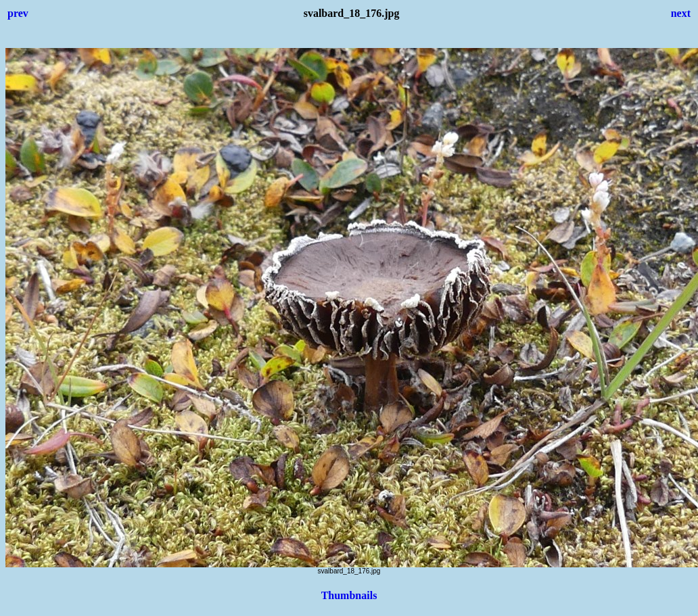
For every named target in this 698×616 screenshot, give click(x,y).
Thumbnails (349, 595)
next (681, 13)
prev (18, 13)
